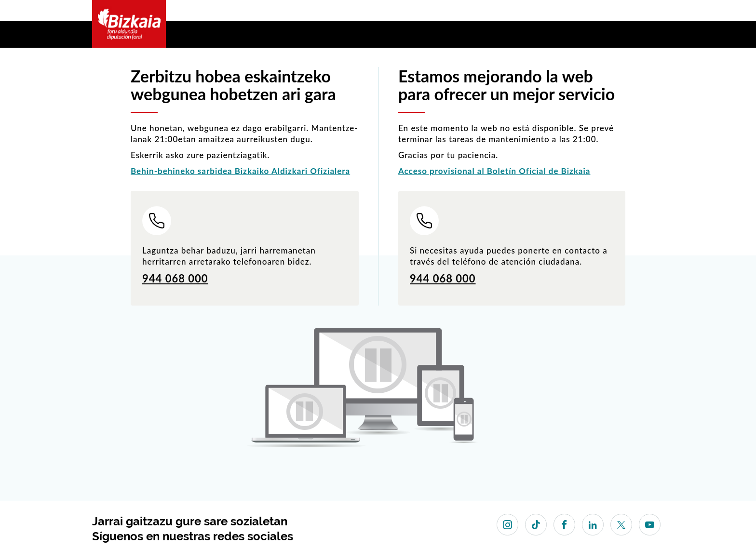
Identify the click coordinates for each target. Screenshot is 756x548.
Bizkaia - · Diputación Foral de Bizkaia (129, 24)
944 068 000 (175, 278)
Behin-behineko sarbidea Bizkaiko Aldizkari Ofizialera (240, 171)
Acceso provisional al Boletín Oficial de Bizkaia (494, 171)
